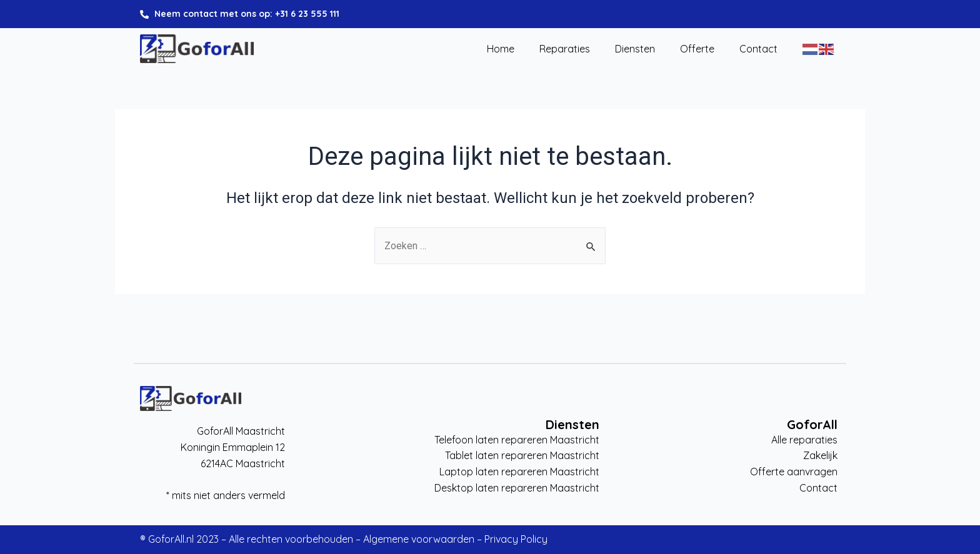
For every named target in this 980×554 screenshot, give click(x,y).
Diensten (635, 49)
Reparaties (565, 49)
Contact (758, 49)
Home (501, 49)
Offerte (697, 49)
